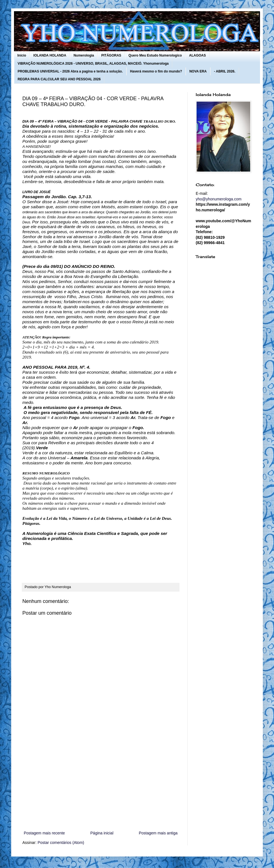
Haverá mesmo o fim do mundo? (156, 71)
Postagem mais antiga (158, 833)
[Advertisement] (101, 783)
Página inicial (102, 833)
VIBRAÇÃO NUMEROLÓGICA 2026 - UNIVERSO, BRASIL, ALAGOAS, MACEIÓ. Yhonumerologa (93, 64)
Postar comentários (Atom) (61, 843)
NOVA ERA (198, 71)
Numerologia (84, 55)
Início (22, 55)
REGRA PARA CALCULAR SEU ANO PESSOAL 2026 (59, 79)
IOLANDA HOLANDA (50, 55)
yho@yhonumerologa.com (219, 199)
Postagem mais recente (44, 833)
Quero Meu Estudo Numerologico (155, 55)
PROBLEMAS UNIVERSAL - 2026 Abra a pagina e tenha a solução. (70, 71)
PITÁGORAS (111, 55)
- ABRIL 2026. (225, 71)
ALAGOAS (197, 55)
